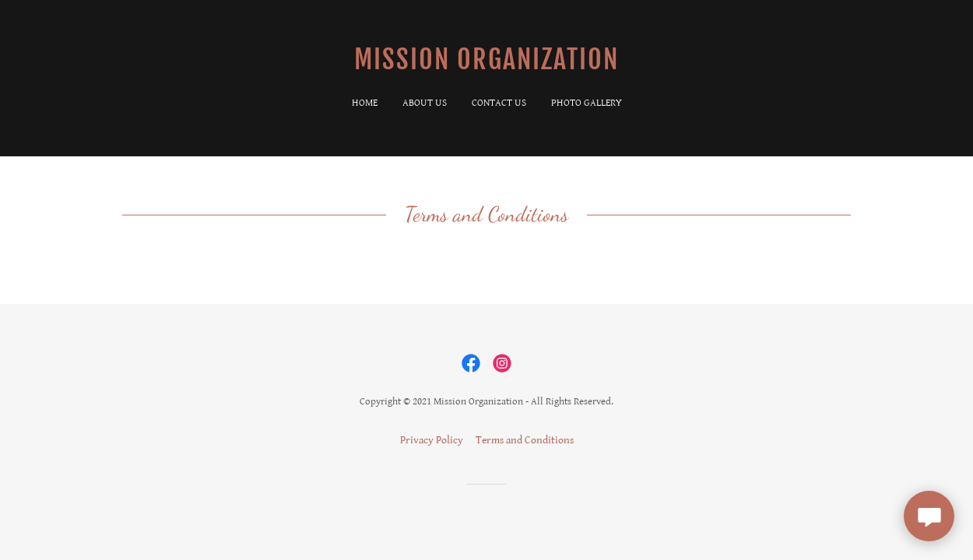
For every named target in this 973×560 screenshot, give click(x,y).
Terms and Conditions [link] (525, 440)
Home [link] (365, 103)
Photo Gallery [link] (587, 103)
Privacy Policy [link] (432, 440)
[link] (486, 66)
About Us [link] (425, 103)
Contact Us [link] (499, 103)
